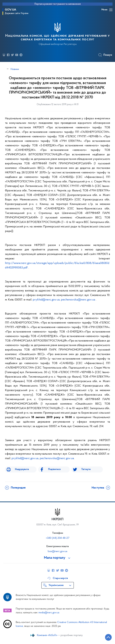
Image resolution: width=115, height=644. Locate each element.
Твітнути (86, 469)
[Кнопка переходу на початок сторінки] (108, 637)
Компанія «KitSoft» (47, 635)
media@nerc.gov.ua (49, 613)
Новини (15, 69)
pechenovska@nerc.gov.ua (78, 300)
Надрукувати (22, 469)
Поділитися (54, 469)
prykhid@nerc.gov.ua (46, 300)
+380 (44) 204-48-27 (57, 538)
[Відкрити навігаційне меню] (111, 10)
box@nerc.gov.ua (57, 551)
